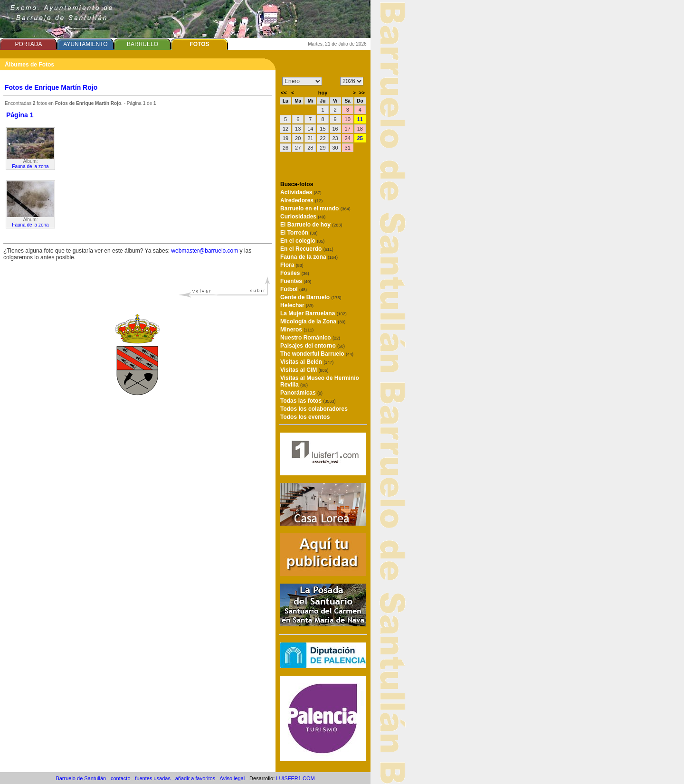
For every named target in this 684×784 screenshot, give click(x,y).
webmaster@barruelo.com (204, 251)
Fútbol (294, 289)
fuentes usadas (153, 778)
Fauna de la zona (30, 166)
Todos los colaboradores (314, 409)
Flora (292, 265)
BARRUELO (142, 44)
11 (360, 119)
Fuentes (296, 281)
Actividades (301, 192)
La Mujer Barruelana (313, 313)
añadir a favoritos (195, 778)
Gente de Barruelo (311, 297)
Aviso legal (232, 778)
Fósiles (295, 273)
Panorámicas (301, 393)
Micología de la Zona (313, 321)
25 (360, 138)
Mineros (297, 330)
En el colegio (302, 241)
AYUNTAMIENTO (85, 44)
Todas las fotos (308, 401)
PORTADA (29, 44)
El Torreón (299, 233)
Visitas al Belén (307, 362)
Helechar (297, 305)
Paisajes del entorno (313, 346)
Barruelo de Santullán (81, 778)
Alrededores (301, 200)
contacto (121, 778)
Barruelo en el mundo (315, 208)
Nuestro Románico (310, 338)
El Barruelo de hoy (311, 225)
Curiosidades (303, 217)
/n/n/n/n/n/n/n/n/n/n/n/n (302, 81)
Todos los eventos (305, 417)
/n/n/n (352, 81)
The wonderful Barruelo (317, 354)
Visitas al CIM (304, 370)
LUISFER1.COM (295, 778)
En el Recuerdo (307, 249)
